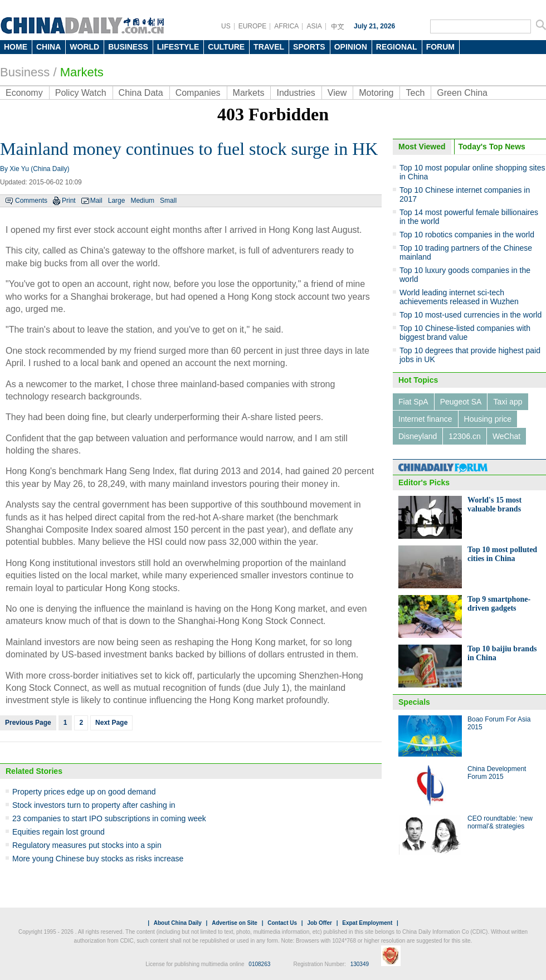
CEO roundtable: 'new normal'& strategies (500, 822)
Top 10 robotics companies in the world (467, 235)
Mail (96, 201)
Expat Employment (367, 923)
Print (69, 201)
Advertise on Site (235, 923)
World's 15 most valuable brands (494, 504)
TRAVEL (269, 47)
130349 (360, 964)
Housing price (488, 419)
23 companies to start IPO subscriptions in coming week (109, 818)
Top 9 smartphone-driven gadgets (499, 604)
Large (117, 201)
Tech (415, 93)
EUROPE (253, 26)
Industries (296, 93)
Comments (31, 201)
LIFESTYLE (178, 47)
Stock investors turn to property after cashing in (94, 805)
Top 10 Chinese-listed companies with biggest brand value (465, 333)
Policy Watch (81, 93)
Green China (462, 93)
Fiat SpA (413, 402)
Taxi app (508, 402)
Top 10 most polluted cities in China (502, 554)
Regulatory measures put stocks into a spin (87, 845)
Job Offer (319, 923)
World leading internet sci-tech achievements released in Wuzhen (459, 297)
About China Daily (178, 923)
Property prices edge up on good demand (84, 792)
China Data (141, 93)
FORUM (440, 47)
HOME (16, 47)
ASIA (314, 26)
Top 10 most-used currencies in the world (471, 315)
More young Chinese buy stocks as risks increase (98, 859)
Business (25, 72)
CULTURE (226, 47)
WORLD (84, 47)
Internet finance (425, 419)
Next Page (111, 723)
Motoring (376, 93)
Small (168, 201)
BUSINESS (128, 47)
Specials (414, 702)
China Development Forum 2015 (497, 773)
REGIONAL (397, 47)
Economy (24, 93)
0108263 (259, 964)
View (337, 93)
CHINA (48, 47)
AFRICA (286, 26)
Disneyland (418, 436)
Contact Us (282, 923)
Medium (142, 201)
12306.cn (465, 436)
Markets (82, 72)
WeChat (506, 436)
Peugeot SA (461, 402)
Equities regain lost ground (58, 832)
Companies (198, 93)
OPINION (351, 47)
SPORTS (309, 47)
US (226, 26)
